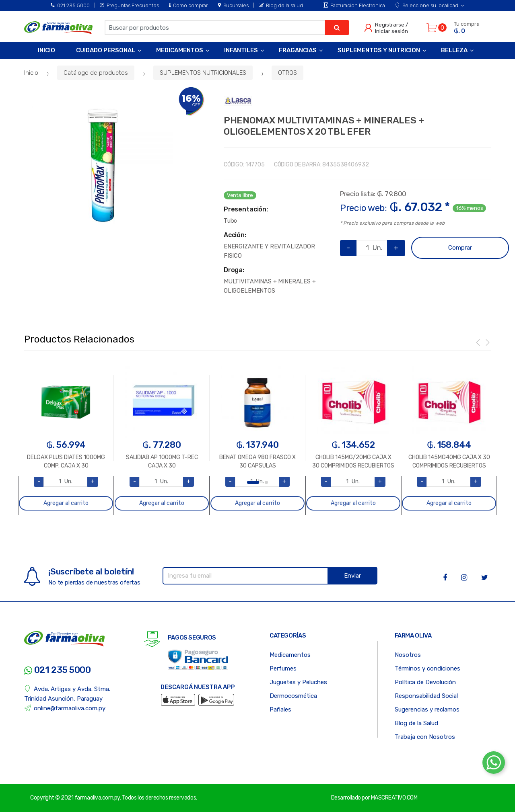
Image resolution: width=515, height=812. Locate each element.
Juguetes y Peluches (298, 682)
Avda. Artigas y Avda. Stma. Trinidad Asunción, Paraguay (67, 694)
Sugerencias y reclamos (427, 709)
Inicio (46, 50)
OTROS (287, 73)
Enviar (352, 576)
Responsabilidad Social (426, 696)
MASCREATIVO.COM (394, 798)
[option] (102, 165)
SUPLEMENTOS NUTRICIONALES (203, 73)
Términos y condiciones (427, 668)
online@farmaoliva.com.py (65, 708)
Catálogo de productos (96, 73)
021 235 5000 (70, 5)
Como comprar (188, 5)
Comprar (460, 248)
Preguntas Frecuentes (129, 5)
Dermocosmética (293, 696)
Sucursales (233, 5)
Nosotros (408, 655)
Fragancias (298, 50)
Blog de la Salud (416, 723)
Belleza (454, 50)
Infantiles (241, 50)
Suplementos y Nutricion (379, 50)
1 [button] (253, 482)
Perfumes (283, 668)
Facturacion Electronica (354, 5)
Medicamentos (180, 50)
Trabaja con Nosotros (425, 737)
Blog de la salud (281, 5)
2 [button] (266, 482)
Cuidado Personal (106, 50)
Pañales (280, 709)
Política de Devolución (425, 682)
